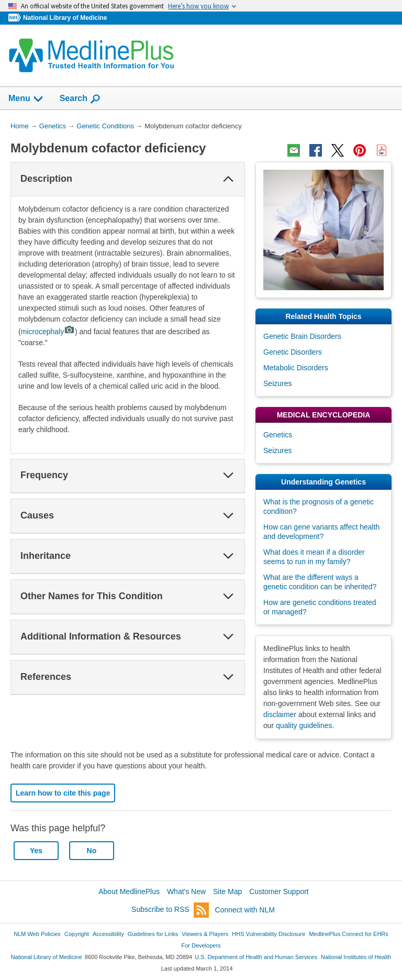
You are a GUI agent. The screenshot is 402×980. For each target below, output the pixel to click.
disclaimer (280, 714)
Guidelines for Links (153, 934)
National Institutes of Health (356, 957)
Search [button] (80, 99)
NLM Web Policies (37, 934)
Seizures (277, 383)
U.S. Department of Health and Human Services (256, 957)
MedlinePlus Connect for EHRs (348, 934)
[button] (228, 179)
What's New (186, 891)
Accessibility (108, 934)
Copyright (77, 934)
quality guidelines (304, 725)
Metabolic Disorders (296, 368)
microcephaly (48, 332)
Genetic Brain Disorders (302, 336)
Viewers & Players (205, 934)
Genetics (278, 435)
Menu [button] (26, 99)
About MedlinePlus (129, 891)
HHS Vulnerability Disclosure (269, 934)
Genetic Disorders (293, 352)
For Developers (201, 945)
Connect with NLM (245, 910)
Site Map (227, 891)
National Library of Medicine (65, 18)
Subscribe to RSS (170, 910)
